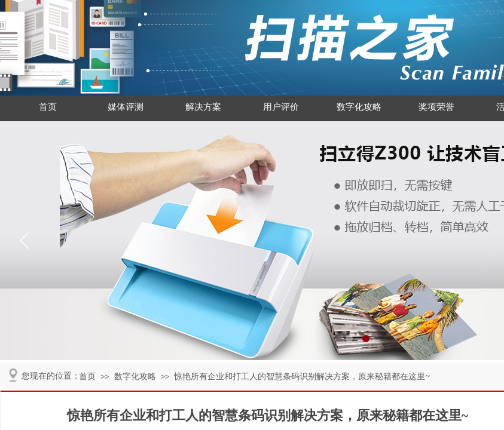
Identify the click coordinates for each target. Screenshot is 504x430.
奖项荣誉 (436, 107)
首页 (48, 107)
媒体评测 (126, 107)
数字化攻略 (359, 107)
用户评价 (281, 107)
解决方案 (203, 107)
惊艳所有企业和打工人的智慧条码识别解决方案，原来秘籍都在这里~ (302, 377)
